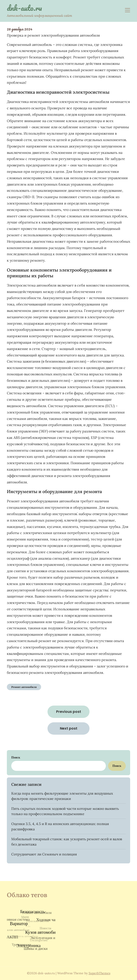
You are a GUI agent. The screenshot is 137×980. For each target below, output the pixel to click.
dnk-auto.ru (24, 8)
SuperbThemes (99, 973)
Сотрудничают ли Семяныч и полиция (44, 854)
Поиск (16, 757)
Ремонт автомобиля (24, 687)
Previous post (69, 712)
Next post (69, 728)
